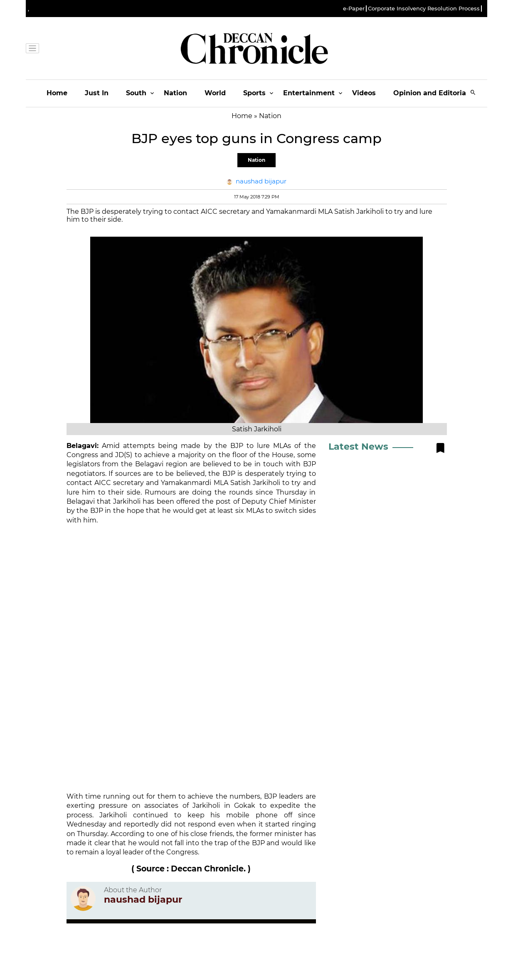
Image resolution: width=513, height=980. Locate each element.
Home (57, 93)
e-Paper (354, 9)
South (136, 93)
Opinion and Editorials (433, 93)
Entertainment (309, 93)
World (215, 93)
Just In (97, 93)
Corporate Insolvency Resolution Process (424, 9)
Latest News (358, 447)
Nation (175, 93)
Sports (254, 93)
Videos (364, 93)
